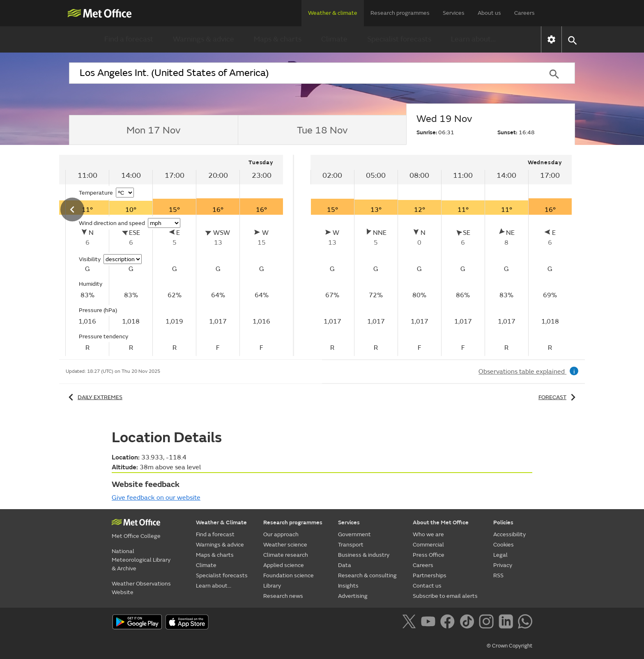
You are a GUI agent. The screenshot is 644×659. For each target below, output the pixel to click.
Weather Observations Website (141, 588)
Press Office (429, 555)
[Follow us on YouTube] (430, 623)
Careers (524, 13)
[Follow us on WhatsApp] (525, 623)
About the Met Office (441, 522)
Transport (351, 545)
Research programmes (400, 13)
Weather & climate (333, 13)
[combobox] (301, 73)
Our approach (281, 534)
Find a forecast (129, 39)
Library (272, 586)
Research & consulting (367, 575)
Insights (348, 586)
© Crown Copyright (509, 646)
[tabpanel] (441, 255)
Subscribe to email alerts (445, 596)
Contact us (427, 586)
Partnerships (430, 575)
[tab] (153, 130)
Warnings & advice (204, 39)
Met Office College (136, 536)
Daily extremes (94, 397)
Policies (503, 522)
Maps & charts (278, 39)
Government (354, 534)
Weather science (285, 545)
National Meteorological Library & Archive (141, 560)
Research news (283, 596)
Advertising (353, 596)
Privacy (503, 565)
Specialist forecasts (399, 39)
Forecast (558, 397)
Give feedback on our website (156, 498)
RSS (498, 575)
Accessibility (509, 534)
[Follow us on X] (411, 623)
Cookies (504, 545)
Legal (500, 555)
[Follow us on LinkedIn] (507, 623)
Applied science (284, 565)
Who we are (428, 534)
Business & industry (364, 555)
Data (345, 565)
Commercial (428, 545)
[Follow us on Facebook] (449, 623)
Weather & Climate (221, 522)
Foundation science (289, 575)
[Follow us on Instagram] (488, 623)
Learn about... (473, 39)
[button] (572, 40)
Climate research (286, 555)
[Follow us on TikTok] (468, 623)
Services (454, 13)
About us (489, 13)
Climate (334, 39)
